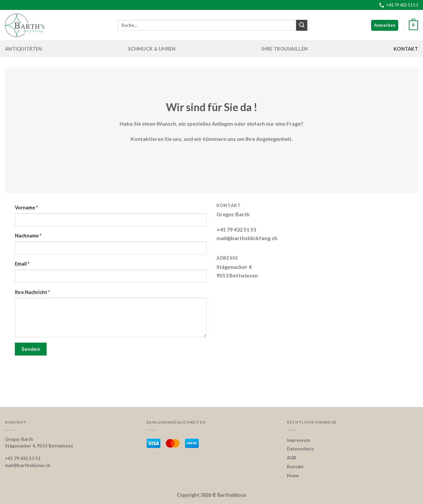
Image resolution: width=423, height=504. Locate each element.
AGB (291, 458)
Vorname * (26, 208)
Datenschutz (300, 449)
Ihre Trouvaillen (285, 49)
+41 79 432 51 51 (23, 458)
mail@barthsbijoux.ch (28, 465)
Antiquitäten (23, 49)
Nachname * (28, 236)
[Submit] (302, 25)
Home (293, 476)
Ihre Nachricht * (32, 292)
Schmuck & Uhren (152, 49)
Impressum (298, 440)
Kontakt (406, 49)
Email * (22, 264)
